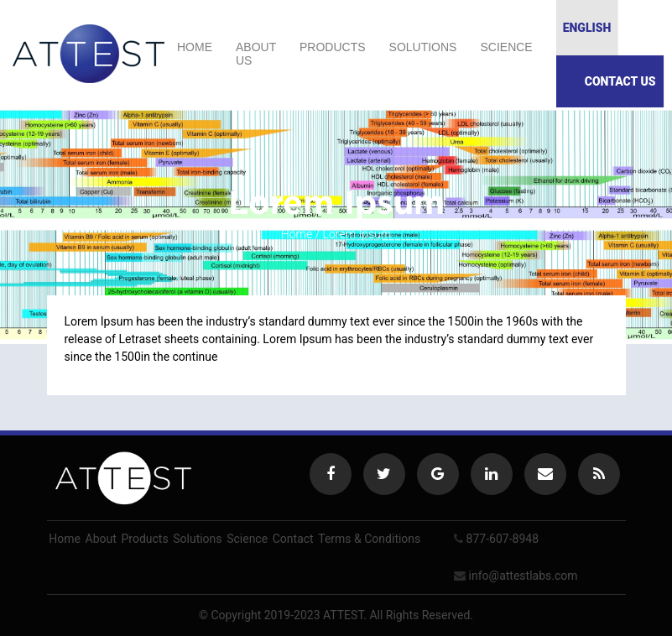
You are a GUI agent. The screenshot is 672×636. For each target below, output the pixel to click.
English (587, 28)
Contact (293, 539)
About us (256, 54)
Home (195, 47)
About (101, 539)
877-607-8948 (503, 539)
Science (506, 47)
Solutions (423, 47)
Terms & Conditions (369, 539)
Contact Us (620, 81)
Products (333, 47)
